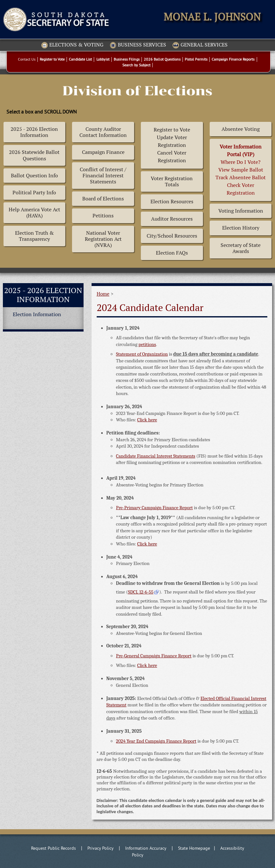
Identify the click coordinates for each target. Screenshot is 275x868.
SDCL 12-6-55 (141, 592)
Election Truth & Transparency (34, 236)
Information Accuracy (146, 848)
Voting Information (241, 211)
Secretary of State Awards (241, 248)
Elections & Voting (72, 45)
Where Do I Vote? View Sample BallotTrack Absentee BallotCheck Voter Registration (241, 170)
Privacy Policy (101, 848)
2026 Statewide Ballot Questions (34, 155)
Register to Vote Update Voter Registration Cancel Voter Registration (172, 145)
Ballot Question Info (34, 176)
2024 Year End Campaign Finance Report (156, 741)
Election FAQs (172, 253)
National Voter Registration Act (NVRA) (103, 239)
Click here (147, 420)
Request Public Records (53, 848)
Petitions (103, 216)
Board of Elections (103, 199)
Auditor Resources (172, 219)
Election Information (37, 314)
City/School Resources (172, 236)
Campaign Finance (103, 152)
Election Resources (172, 202)
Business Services (138, 45)
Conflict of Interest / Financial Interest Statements (103, 176)
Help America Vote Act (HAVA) (34, 213)
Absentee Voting (241, 129)
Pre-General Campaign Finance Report (154, 656)
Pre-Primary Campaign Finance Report (154, 508)
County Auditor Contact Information (103, 132)
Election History (241, 228)
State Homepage (194, 848)
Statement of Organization (142, 354)
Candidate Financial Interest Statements (155, 456)
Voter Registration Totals (172, 181)
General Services (200, 45)
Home (103, 294)
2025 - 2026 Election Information (34, 132)
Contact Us (27, 59)
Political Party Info (34, 193)
